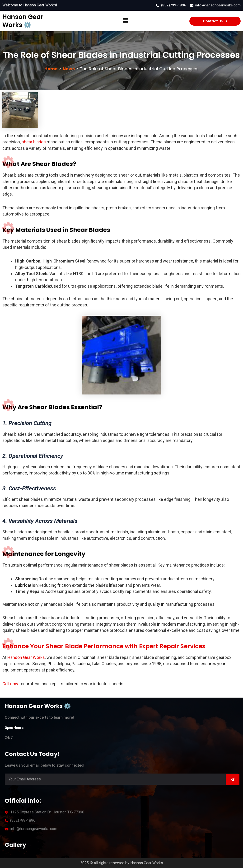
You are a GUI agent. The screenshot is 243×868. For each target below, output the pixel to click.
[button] (125, 21)
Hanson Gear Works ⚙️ (22, 21)
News (69, 69)
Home (51, 69)
